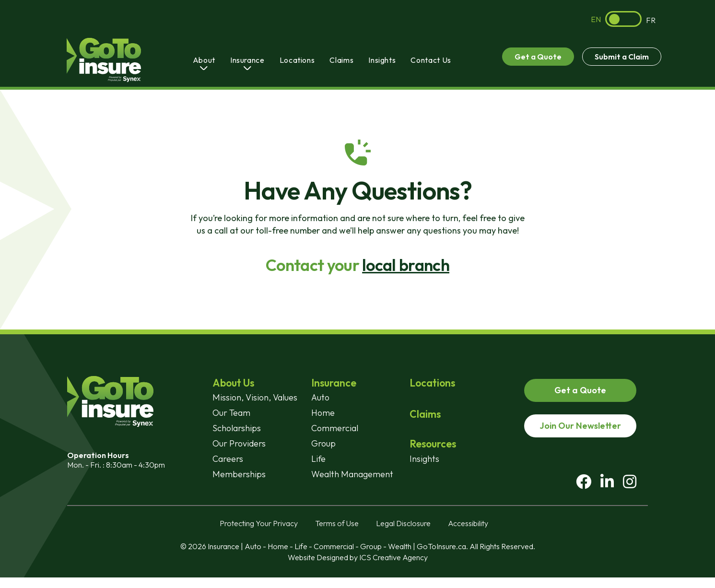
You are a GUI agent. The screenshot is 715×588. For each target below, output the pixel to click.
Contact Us (431, 60)
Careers (228, 459)
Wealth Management (352, 474)
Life (318, 459)
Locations (297, 60)
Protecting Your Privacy (259, 534)
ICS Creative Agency (393, 568)
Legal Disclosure (403, 534)
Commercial (335, 428)
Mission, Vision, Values (255, 397)
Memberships (239, 474)
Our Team (231, 413)
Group (323, 443)
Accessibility (468, 534)
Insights (382, 60)
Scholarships (237, 428)
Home (323, 413)
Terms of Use (337, 534)
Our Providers (239, 443)
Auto (320, 397)
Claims (341, 60)
